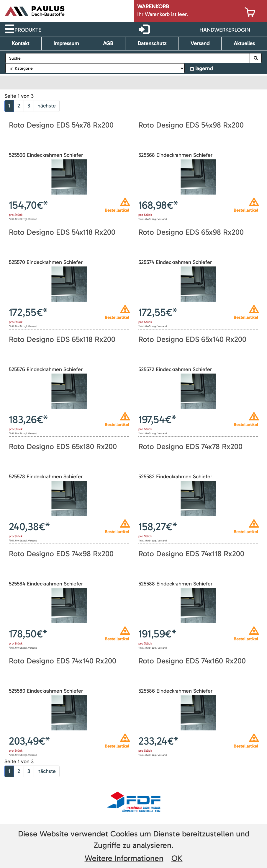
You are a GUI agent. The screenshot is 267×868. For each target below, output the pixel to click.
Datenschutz (152, 43)
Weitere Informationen (124, 858)
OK (177, 858)
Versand (200, 43)
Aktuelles (244, 43)
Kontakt (21, 43)
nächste (47, 106)
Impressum (66, 43)
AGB (108, 43)
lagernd (204, 68)
